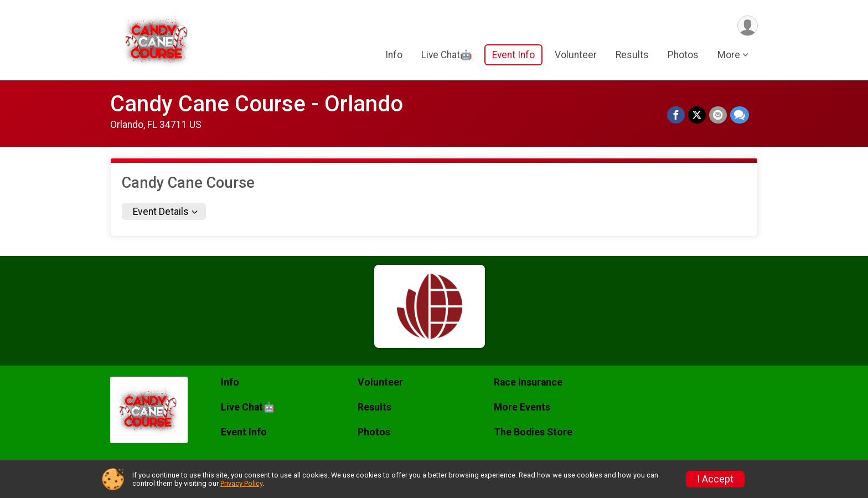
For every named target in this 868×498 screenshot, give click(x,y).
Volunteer (576, 55)
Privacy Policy (241, 483)
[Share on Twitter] (697, 115)
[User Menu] (748, 26)
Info (394, 55)
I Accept (715, 479)
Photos (683, 55)
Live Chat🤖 (447, 55)
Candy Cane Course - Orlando (257, 104)
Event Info (513, 55)
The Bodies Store (533, 432)
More (729, 55)
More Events (522, 407)
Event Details (161, 212)
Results (632, 55)
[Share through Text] (740, 115)
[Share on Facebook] (676, 115)
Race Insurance (528, 382)
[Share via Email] (718, 115)
